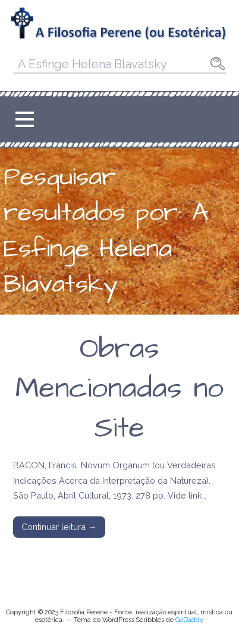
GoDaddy (189, 620)
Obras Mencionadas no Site (119, 389)
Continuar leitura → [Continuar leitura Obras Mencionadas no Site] (59, 527)
